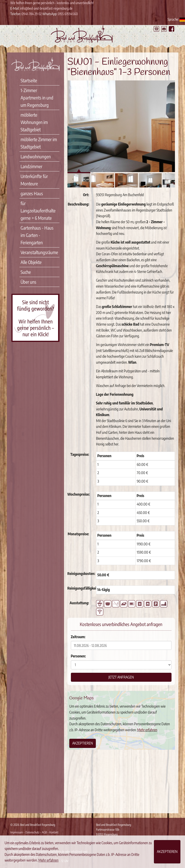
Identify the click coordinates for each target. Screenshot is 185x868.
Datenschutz (32, 832)
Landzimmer (31, 166)
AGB (44, 832)
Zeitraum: (78, 637)
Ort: (86, 195)
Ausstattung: (79, 603)
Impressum (17, 832)
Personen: (78, 656)
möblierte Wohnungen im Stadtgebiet (34, 122)
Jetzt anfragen (121, 677)
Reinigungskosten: (80, 574)
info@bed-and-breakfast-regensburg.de (46, 8)
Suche (26, 272)
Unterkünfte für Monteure (34, 180)
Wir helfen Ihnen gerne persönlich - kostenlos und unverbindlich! (52, 3)
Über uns (28, 282)
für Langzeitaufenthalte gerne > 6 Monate (38, 210)
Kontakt (54, 832)
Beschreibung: (78, 204)
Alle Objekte (31, 262)
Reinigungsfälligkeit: (80, 588)
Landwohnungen (36, 156)
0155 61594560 (68, 14)
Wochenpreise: (79, 494)
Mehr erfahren (147, 730)
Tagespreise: (80, 454)
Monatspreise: (78, 534)
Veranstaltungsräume (39, 252)
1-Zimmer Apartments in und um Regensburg (37, 98)
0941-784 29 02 (32, 14)
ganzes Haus (32, 193)
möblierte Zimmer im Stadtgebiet (39, 143)
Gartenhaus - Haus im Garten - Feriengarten (37, 235)
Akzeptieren (83, 743)
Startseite (29, 80)
